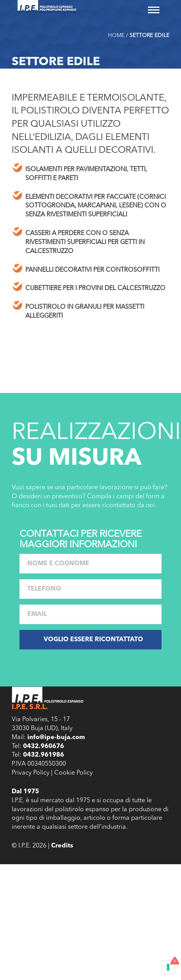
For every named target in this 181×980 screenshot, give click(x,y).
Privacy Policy (31, 773)
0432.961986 (43, 755)
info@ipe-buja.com (56, 738)
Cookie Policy (74, 773)
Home (116, 35)
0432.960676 (43, 746)
